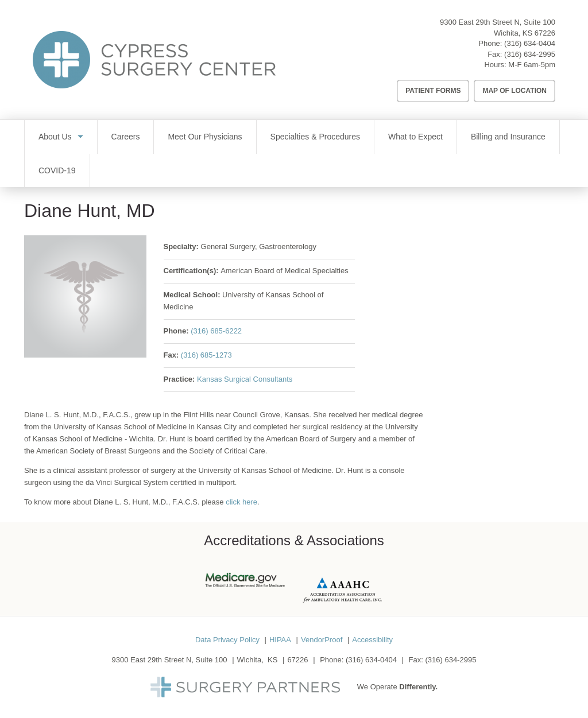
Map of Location (514, 91)
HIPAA (280, 640)
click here (241, 502)
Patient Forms (433, 91)
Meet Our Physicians (205, 137)
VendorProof (322, 640)
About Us (55, 137)
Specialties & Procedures (315, 137)
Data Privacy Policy (227, 640)
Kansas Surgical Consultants (245, 379)
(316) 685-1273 (206, 355)
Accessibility (372, 640)
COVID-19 (57, 170)
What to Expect (415, 137)
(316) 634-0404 (530, 43)
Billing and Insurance (508, 137)
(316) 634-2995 (530, 54)
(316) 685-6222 (216, 331)
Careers (126, 137)
